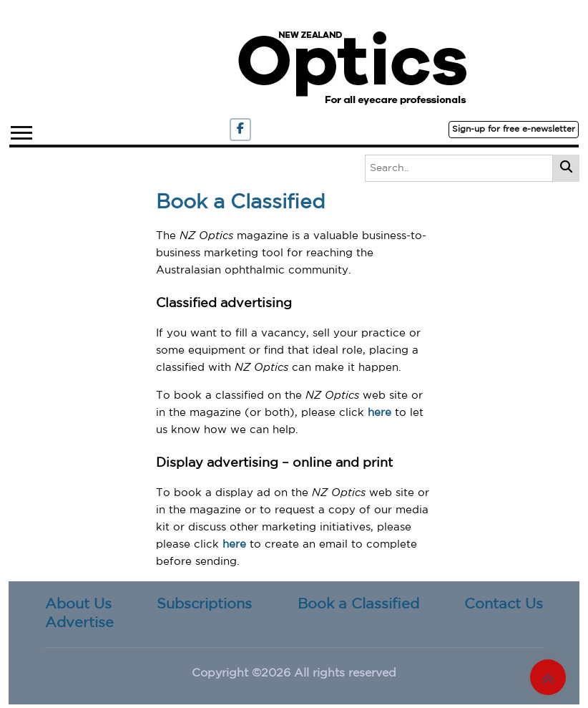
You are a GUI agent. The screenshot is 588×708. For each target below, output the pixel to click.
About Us (78, 604)
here (379, 413)
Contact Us (504, 604)
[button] (20, 130)
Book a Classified (358, 604)
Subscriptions (204, 604)
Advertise (79, 623)
